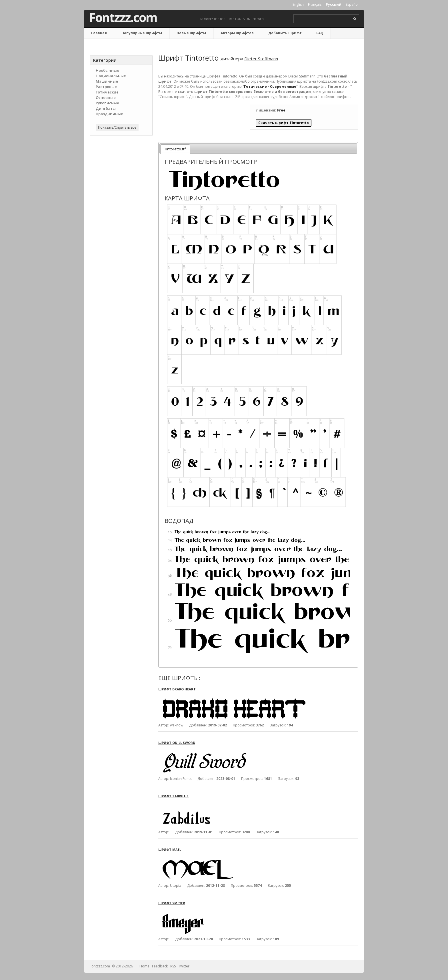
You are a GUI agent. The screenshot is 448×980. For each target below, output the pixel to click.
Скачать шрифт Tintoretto (284, 123)
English (298, 4)
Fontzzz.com (123, 17)
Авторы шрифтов (237, 33)
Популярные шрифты (142, 33)
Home (144, 966)
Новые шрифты (191, 33)
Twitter (184, 966)
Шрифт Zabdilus (173, 796)
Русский (334, 4)
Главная (99, 33)
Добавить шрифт (285, 33)
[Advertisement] (121, 232)
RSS (173, 966)
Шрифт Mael (170, 849)
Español (352, 4)
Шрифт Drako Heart (177, 689)
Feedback (160, 966)
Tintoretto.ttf (175, 149)
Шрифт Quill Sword (177, 743)
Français (315, 4)
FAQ (320, 33)
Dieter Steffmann (261, 59)
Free (281, 110)
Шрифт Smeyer (172, 903)
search (355, 19)
